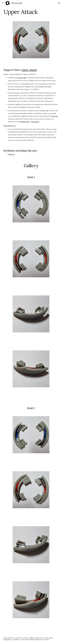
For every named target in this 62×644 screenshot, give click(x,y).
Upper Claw (22, 78)
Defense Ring (24, 122)
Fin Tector (55, 116)
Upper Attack (29, 70)
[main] (31, 12)
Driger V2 (11, 154)
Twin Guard (35, 122)
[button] (3, 3)
